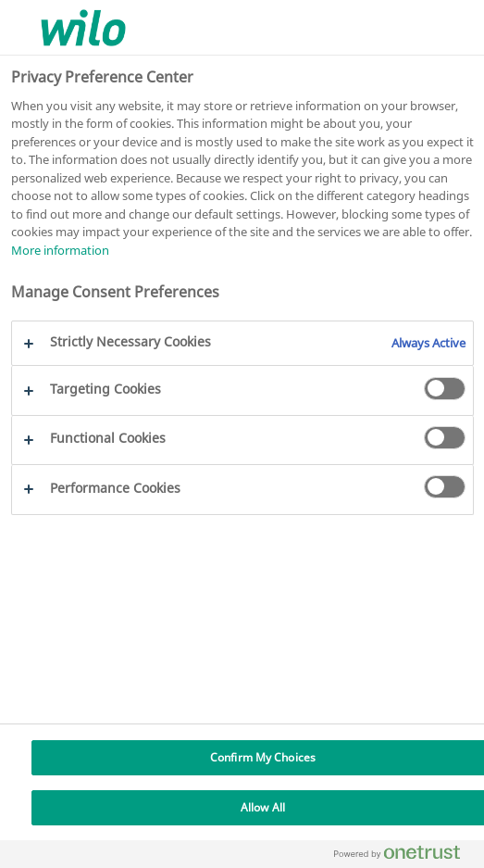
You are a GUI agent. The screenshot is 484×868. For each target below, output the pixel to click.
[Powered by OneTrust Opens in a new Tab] (404, 856)
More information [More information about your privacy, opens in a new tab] (60, 250)
